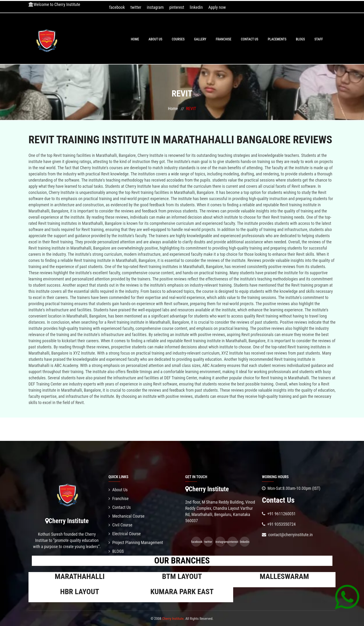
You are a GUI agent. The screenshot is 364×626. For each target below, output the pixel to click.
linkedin (196, 7)
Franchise (224, 39)
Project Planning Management (136, 542)
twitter (136, 7)
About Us (156, 39)
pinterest (177, 7)
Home (135, 39)
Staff (319, 39)
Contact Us (250, 39)
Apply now (217, 7)
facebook (117, 7)
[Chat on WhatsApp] (347, 597)
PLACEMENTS (277, 39)
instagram (155, 7)
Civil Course (121, 525)
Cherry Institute (173, 619)
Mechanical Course (127, 516)
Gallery (200, 39)
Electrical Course (125, 534)
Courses (178, 39)
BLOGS (300, 39)
